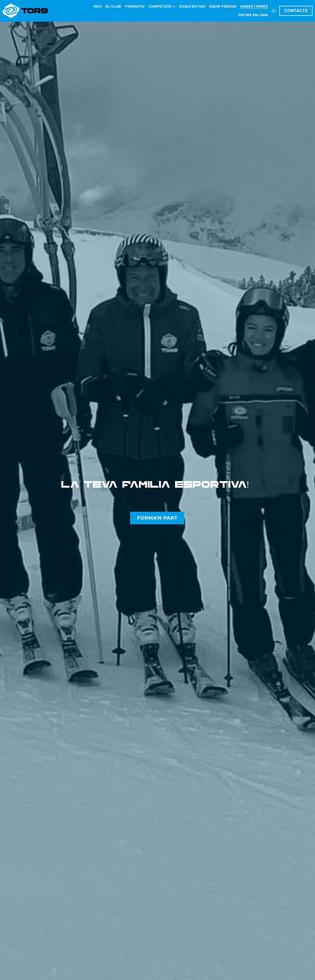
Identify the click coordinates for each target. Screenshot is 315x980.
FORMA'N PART (157, 518)
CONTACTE (296, 11)
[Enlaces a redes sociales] (274, 11)
